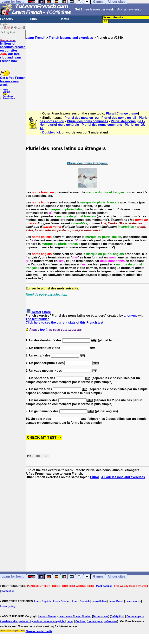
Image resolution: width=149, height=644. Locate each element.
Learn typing (8, 606)
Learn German (62, 601)
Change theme (127, 113)
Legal (70, 621)
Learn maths (133, 601)
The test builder (37, 319)
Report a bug (9, 98)
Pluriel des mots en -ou (82, 118)
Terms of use (101, 616)
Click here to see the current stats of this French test (64, 322)
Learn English (43, 601)
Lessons (6, 19)
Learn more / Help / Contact (75, 616)
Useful (64, 19)
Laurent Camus (47, 616)
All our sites (116, 577)
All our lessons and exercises (123, 477)
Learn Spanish (81, 601)
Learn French (35, 38)
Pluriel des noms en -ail (119, 118)
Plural (110, 113)
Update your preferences (102, 621)
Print (5, 94)
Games (98, 577)
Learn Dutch (116, 601)
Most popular (104, 586)
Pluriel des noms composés (87, 121)
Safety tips (117, 616)
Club (33, 19)
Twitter (36, 312)
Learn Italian (99, 601)
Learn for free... (13, 577)
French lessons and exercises (71, 38)
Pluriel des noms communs (102, 125)
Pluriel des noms (123, 121)
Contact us (8, 591)
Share (46, 312)
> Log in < (8, 32)
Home (5, 90)
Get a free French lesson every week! (13, 81)
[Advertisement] (87, 74)
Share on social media (39, 631)
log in (44, 330)
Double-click (52, 132)
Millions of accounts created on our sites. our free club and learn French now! (13, 52)
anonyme (131, 316)
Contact (6, 92)
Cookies (80, 621)
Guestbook (8, 96)
